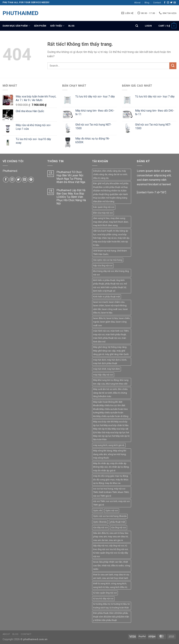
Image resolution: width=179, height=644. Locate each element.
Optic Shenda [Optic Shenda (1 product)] (100, 522)
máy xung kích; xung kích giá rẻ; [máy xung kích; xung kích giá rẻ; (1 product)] (109, 445)
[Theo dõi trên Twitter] (171, 3)
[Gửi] (173, 66)
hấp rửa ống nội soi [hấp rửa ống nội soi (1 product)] (103, 266)
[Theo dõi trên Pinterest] (31, 180)
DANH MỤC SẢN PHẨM (16, 26)
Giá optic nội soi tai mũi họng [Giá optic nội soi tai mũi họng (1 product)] (108, 260)
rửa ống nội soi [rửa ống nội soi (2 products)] (119, 527)
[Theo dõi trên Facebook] (165, 3)
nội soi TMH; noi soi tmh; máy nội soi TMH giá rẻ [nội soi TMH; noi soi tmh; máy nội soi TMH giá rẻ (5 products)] (111, 503)
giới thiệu (57, 26)
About (137, 3)
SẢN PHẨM (40, 26)
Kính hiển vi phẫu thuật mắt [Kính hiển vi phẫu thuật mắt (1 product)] (107, 297)
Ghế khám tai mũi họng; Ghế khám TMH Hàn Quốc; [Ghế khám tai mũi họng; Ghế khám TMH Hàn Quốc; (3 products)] (110, 252)
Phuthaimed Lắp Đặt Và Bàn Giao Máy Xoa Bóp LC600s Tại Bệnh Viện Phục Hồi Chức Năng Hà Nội (71, 197)
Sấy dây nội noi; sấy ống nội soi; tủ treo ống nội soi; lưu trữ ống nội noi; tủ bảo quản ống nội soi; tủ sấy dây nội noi (111, 551)
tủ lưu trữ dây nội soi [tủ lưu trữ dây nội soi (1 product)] (103, 599)
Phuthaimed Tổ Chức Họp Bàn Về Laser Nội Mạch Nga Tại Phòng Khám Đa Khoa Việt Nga (71, 177)
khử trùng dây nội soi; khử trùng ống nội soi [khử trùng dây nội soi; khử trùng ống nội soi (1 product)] (111, 273)
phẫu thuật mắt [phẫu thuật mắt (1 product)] (117, 522)
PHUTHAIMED (20, 13)
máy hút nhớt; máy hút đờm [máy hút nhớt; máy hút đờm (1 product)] (107, 369)
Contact (157, 3)
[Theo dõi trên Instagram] (168, 3)
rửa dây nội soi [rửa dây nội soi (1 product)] (101, 527)
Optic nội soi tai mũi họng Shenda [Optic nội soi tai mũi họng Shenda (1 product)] (110, 516)
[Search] (137, 26)
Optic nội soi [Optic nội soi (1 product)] (112, 511)
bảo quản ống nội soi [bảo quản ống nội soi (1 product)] (104, 207)
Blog (147, 3)
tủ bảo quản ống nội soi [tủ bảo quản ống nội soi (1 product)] (105, 593)
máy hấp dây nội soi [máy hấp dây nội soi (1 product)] (103, 375)
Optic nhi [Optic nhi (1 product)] (98, 511)
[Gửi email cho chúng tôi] (175, 3)
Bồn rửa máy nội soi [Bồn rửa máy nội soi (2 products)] (103, 213)
